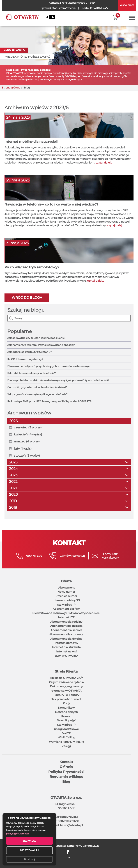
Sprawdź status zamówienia (58, 8)
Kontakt (66, 762)
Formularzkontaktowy (110, 556)
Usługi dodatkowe (66, 729)
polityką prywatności (17, 834)
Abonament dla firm (66, 609)
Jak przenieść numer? (66, 699)
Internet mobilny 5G (66, 600)
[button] (115, 18)
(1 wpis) (23, 449)
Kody (66, 703)
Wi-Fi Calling (66, 737)
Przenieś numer (66, 596)
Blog (66, 782)
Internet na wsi (66, 651)
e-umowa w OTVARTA (66, 691)
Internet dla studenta (66, 647)
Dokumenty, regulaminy (66, 686)
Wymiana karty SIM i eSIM (66, 742)
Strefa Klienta (66, 671)
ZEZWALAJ (29, 841)
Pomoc (66, 716)
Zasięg (66, 746)
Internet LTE (66, 617)
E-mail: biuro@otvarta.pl (66, 825)
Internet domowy (66, 643)
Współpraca (127, 5)
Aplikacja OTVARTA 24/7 (66, 678)
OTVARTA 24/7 (95, 8)
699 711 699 (88, 3)
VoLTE (66, 733)
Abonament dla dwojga (66, 639)
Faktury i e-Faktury (66, 695)
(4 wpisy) (28, 434)
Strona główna (11, 88)
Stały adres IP (66, 605)
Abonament (66, 588)
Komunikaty (66, 708)
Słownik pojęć (66, 720)
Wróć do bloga (27, 298)
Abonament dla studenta (66, 634)
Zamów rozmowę (72, 556)
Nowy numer (66, 592)
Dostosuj (29, 859)
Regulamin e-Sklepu (66, 777)
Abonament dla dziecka (66, 626)
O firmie (66, 767)
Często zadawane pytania (66, 682)
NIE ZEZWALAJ (30, 850)
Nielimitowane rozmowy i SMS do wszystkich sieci (66, 613)
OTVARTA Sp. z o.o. (66, 798)
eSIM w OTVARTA (66, 656)
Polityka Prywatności (66, 772)
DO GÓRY (69, 858)
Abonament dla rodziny (66, 622)
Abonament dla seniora (66, 630)
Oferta (66, 581)
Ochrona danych (66, 712)
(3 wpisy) (28, 427)
